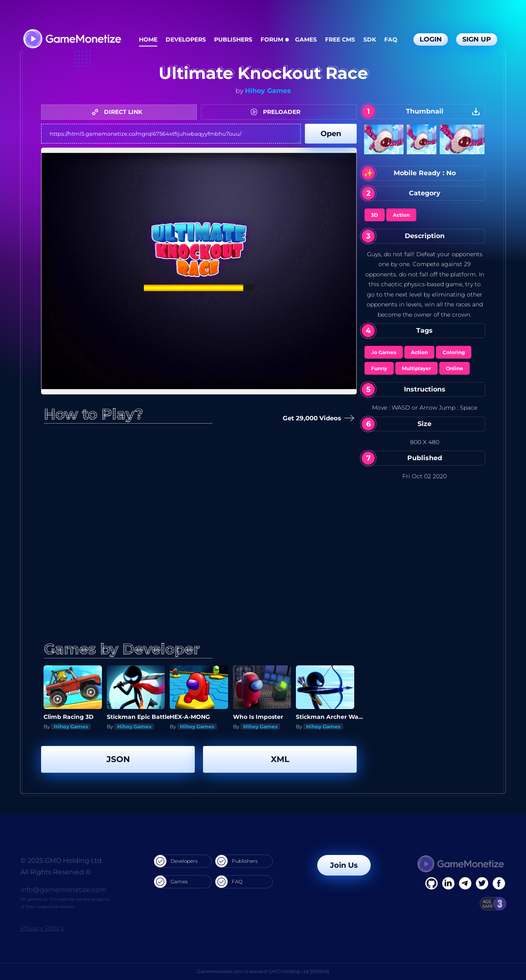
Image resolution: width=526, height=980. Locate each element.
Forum (272, 39)
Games (306, 39)
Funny (379, 368)
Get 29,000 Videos (317, 418)
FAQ (391, 39)
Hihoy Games (268, 91)
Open (331, 134)
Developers (186, 39)
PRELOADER (278, 112)
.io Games (384, 352)
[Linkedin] (465, 883)
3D (375, 215)
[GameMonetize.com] (72, 40)
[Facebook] (431, 883)
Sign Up (477, 39)
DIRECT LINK (119, 112)
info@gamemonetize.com (63, 890)
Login (431, 39)
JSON (118, 759)
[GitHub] (499, 883)
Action (401, 215)
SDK (370, 39)
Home (148, 39)
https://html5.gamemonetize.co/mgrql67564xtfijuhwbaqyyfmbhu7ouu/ (171, 134)
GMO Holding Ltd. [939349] (299, 971)
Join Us (344, 865)
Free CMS (340, 39)
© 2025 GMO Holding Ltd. (62, 861)
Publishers (233, 39)
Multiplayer (416, 368)
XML (280, 759)
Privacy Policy (42, 928)
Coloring (454, 352)
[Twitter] (482, 883)
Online (454, 368)
